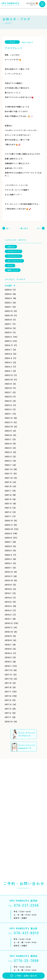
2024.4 (8, 358)
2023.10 (9, 379)
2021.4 (8, 503)
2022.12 (9, 418)
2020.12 (9, 520)
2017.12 (9, 670)
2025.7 (8, 324)
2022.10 (9, 426)
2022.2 (8, 461)
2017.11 (9, 674)
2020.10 (9, 529)
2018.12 (9, 623)
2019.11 (9, 576)
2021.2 (8, 512)
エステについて (14, 251)
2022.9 (8, 431)
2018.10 (9, 632)
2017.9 (8, 683)
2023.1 (8, 414)
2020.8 (8, 538)
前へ (8, 228)
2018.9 (8, 636)
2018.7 (8, 644)
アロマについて (14, 256)
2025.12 (9, 311)
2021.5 (8, 499)
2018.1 (8, 666)
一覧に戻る (24, 228)
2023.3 (8, 409)
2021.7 (8, 491)
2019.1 (8, 619)
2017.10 (9, 679)
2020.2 (8, 563)
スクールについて (14, 261)
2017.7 (8, 691)
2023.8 (8, 388)
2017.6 (8, 696)
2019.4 (8, 606)
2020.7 (8, 542)
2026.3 (8, 302)
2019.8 (8, 589)
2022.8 (8, 435)
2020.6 (8, 546)
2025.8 (8, 319)
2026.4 (8, 298)
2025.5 (8, 332)
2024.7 (8, 349)
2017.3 (8, 709)
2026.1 (8, 307)
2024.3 (8, 362)
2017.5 (8, 700)
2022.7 (8, 439)
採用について (13, 270)
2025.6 (8, 328)
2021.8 (8, 486)
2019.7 (8, 593)
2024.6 (8, 354)
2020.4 (8, 555)
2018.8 (8, 640)
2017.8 (8, 687)
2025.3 (8, 341)
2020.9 (8, 533)
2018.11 (9, 627)
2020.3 (8, 559)
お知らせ (11, 247)
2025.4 (8, 337)
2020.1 (8, 568)
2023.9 (8, 384)
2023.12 (9, 375)
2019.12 (9, 572)
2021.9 (8, 482)
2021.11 (9, 473)
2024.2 (8, 366)
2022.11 (9, 422)
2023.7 (8, 392)
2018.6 (8, 649)
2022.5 (8, 448)
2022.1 (8, 465)
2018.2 (8, 661)
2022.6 (8, 443)
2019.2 (8, 615)
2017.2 (8, 713)
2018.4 (8, 653)
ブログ (10, 266)
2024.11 (9, 345)
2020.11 (9, 525)
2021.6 (8, 495)
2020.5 (8, 550)
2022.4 (8, 452)
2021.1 (8, 516)
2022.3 (8, 456)
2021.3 (8, 508)
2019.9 (8, 585)
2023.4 (8, 405)
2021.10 (9, 478)
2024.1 (8, 371)
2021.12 (9, 469)
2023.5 (8, 401)
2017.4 (8, 704)
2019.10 (9, 580)
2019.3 (8, 610)
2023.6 (8, 396)
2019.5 (8, 602)
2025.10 (9, 315)
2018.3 (8, 657)
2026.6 (8, 290)
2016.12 (9, 721)
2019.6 (8, 597)
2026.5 (8, 294)
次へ (39, 228)
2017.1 (8, 717)
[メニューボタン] (42, 4)
